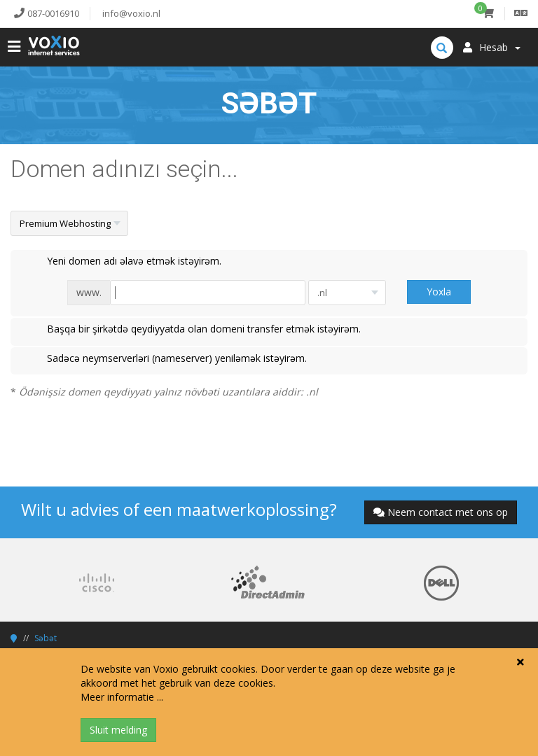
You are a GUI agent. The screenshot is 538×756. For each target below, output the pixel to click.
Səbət (46, 638)
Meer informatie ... (122, 697)
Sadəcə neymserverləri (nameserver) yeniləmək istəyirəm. (166, 359)
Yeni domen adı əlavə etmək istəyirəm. (123, 262)
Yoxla (439, 292)
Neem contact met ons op (441, 512)
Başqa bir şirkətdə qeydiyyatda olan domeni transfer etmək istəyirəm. (193, 330)
